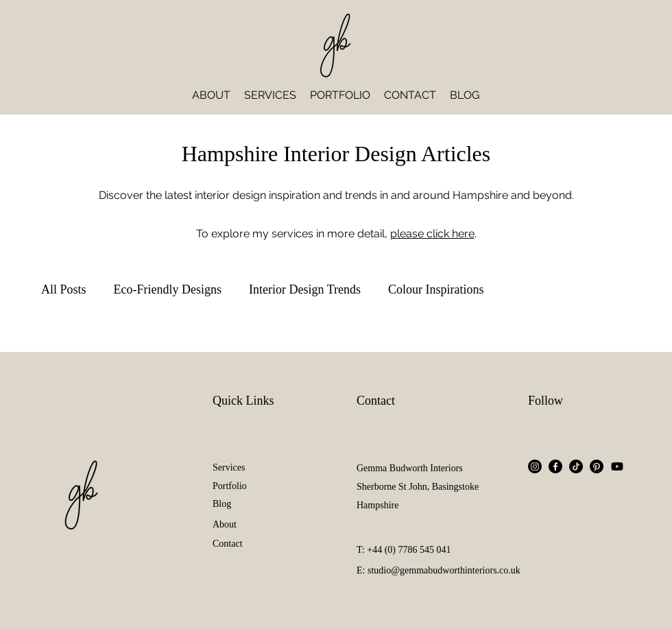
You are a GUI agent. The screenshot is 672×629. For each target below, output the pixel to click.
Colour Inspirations (436, 289)
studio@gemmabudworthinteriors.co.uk (444, 570)
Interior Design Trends (305, 289)
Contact (376, 401)
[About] (247, 525)
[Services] (247, 468)
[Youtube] (617, 466)
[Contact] (247, 544)
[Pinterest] (597, 466)
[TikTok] (576, 466)
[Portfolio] (247, 486)
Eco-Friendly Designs (168, 289)
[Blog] (247, 504)
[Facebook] (555, 466)
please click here (432, 234)
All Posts (64, 289)
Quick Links (243, 401)
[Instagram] (535, 466)
